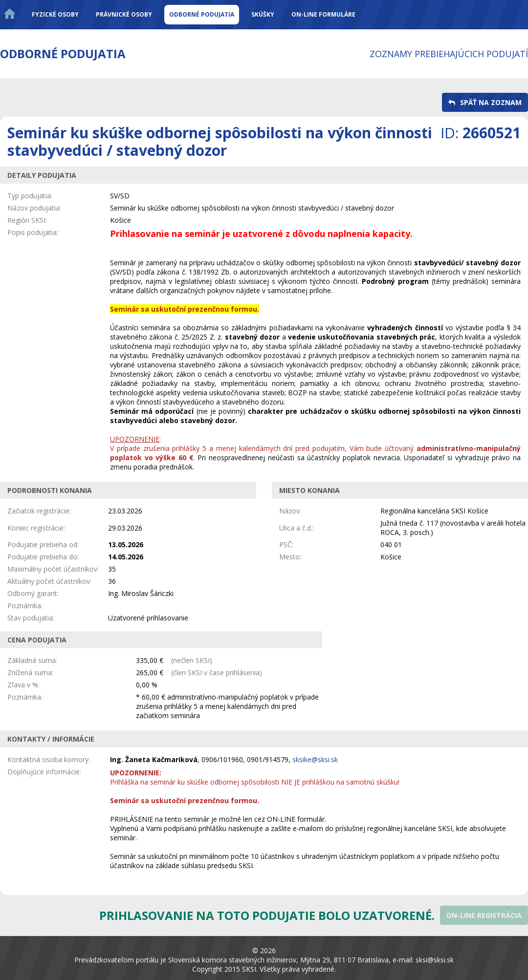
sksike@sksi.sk (315, 759)
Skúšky (263, 14)
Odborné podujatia (202, 14)
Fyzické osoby (55, 14)
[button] (485, 102)
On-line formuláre (323, 14)
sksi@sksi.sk (435, 960)
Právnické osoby (124, 14)
